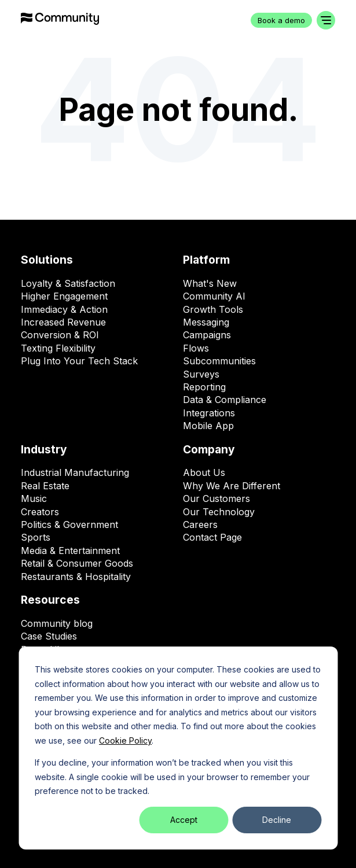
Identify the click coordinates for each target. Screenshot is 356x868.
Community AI (214, 296)
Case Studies (49, 636)
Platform (206, 260)
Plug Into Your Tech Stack (79, 361)
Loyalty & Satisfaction (68, 283)
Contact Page (212, 537)
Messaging (206, 322)
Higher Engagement (64, 296)
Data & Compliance (225, 400)
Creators (40, 512)
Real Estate (45, 486)
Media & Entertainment (70, 551)
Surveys (201, 374)
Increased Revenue (63, 322)
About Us (204, 472)
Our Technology (219, 512)
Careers (200, 525)
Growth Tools (213, 309)
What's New (210, 283)
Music (34, 498)
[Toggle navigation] (326, 20)
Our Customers (216, 498)
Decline (277, 820)
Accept (184, 820)
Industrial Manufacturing (75, 472)
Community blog (57, 623)
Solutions (47, 260)
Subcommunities (219, 361)
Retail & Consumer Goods (77, 563)
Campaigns (207, 335)
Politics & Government (69, 525)
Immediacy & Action (64, 309)
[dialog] (178, 748)
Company (209, 449)
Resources (50, 600)
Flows (196, 348)
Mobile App (208, 426)
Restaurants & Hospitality (76, 577)
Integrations (209, 413)
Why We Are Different (232, 486)
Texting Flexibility (58, 348)
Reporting (204, 387)
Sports (36, 537)
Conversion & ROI (60, 335)
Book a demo (281, 21)
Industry (44, 449)
